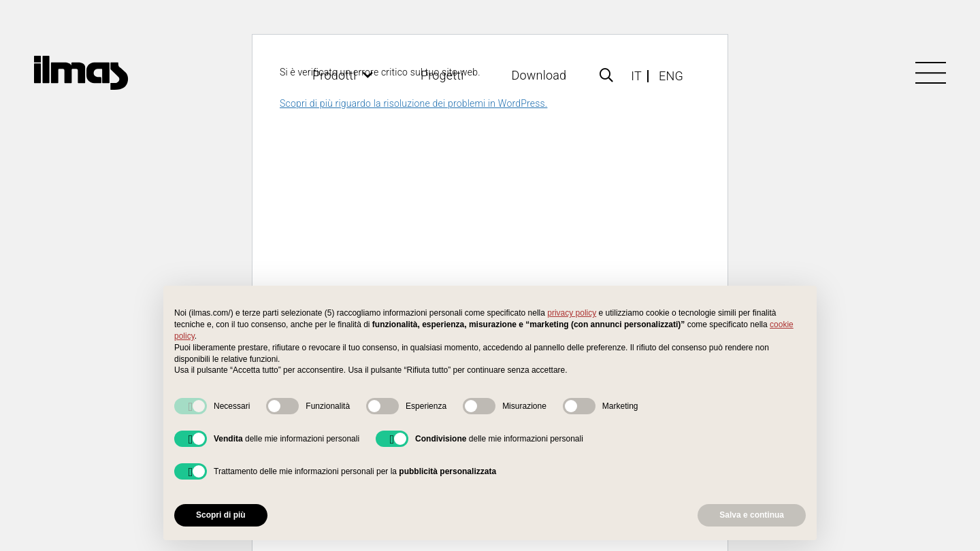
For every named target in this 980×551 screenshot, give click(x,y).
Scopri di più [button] (221, 515)
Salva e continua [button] (752, 515)
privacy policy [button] (572, 313)
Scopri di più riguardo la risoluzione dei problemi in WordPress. (413, 103)
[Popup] (606, 76)
